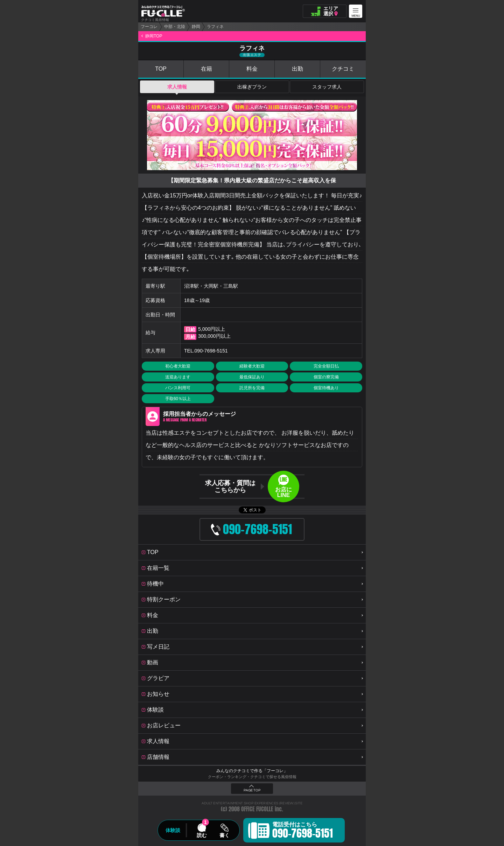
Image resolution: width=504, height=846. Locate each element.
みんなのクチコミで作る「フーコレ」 (252, 771)
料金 (252, 69)
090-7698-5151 (211, 351)
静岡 (196, 27)
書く (224, 835)
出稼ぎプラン (252, 87)
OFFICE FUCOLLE (257, 809)
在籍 (206, 69)
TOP (161, 69)
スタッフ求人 (327, 87)
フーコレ (149, 27)
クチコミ (343, 69)
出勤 (297, 69)
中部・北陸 (175, 27)
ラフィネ (215, 27)
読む (202, 835)
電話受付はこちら (303, 831)
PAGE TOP (252, 790)
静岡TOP (154, 36)
